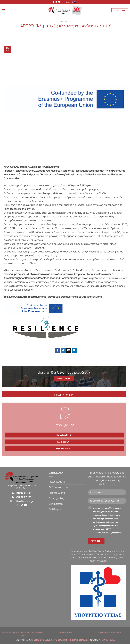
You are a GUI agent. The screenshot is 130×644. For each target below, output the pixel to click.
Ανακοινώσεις (66, 22)
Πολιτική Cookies (65, 633)
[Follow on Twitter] (56, 2)
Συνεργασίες (56, 499)
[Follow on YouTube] (59, 2)
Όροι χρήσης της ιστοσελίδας (108, 633)
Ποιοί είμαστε (57, 482)
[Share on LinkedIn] (74, 351)
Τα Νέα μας (55, 510)
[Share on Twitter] (63, 351)
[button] (4, 11)
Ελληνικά (72, 2)
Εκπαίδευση (56, 504)
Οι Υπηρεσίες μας (59, 488)
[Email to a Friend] (69, 351)
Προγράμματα (57, 493)
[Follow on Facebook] (53, 2)
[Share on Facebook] (58, 351)
